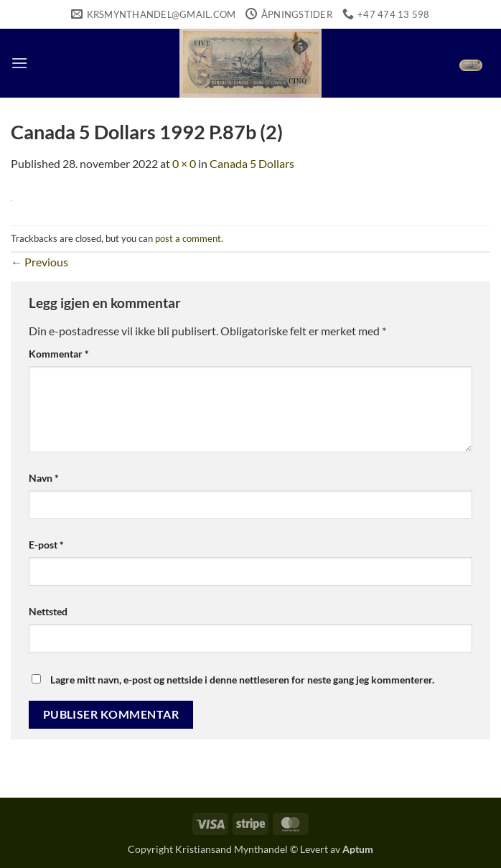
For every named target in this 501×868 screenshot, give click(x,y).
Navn (44, 478)
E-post (46, 545)
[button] (19, 63)
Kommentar (59, 354)
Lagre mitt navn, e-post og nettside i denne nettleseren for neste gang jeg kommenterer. (242, 680)
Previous (39, 262)
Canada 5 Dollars (252, 163)
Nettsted (48, 611)
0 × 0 (184, 163)
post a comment (188, 238)
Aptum (358, 849)
